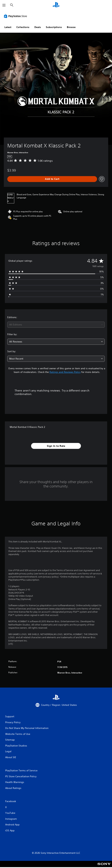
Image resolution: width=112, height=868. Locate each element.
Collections (23, 27)
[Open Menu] (4, 5)
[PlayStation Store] (16, 16)
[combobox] (56, 325)
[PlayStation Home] (56, 5)
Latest (8, 27)
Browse (71, 27)
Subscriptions (54, 27)
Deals (38, 27)
